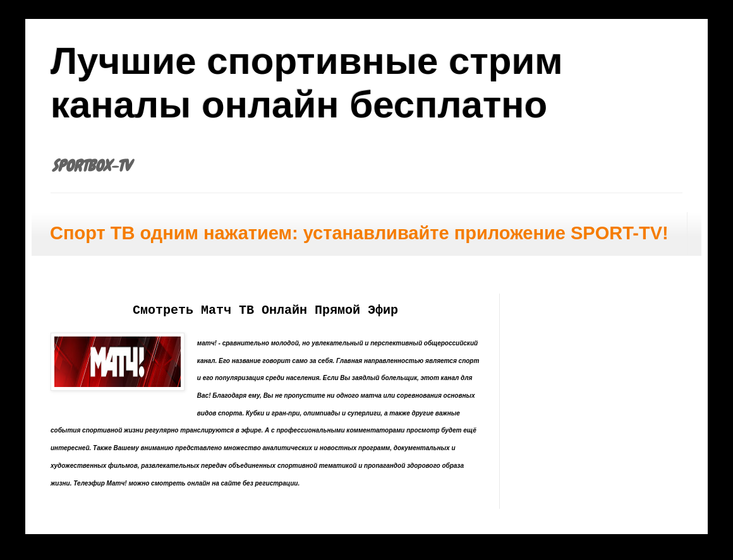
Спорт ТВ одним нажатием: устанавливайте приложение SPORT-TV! (359, 233)
